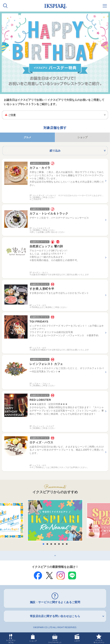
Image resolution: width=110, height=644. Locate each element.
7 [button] (67, 544)
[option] (55, 520)
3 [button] (51, 544)
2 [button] (47, 544)
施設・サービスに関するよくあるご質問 (55, 602)
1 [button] (43, 544)
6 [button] (63, 544)
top (2, 552)
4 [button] (55, 544)
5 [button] (59, 544)
